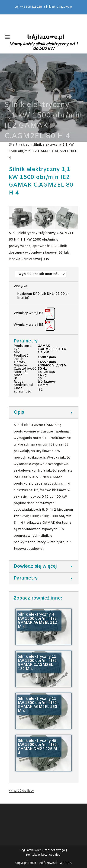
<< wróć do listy (21, 791)
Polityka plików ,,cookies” (43, 855)
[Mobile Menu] (7, 38)
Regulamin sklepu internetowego (42, 850)
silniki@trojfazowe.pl (58, 7)
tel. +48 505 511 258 (28, 7)
